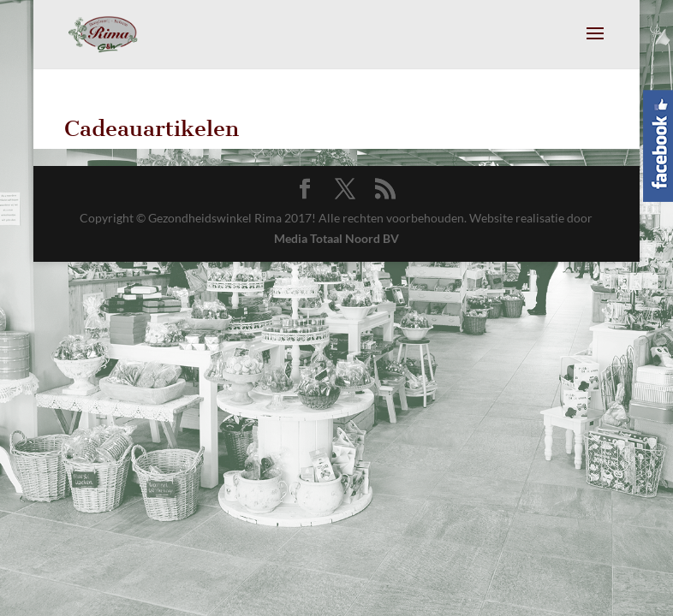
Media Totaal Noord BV (336, 238)
